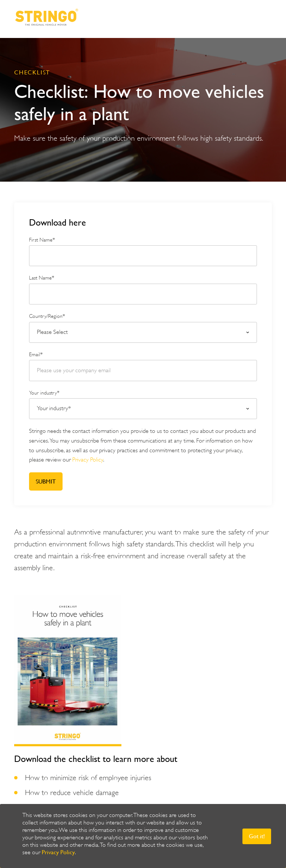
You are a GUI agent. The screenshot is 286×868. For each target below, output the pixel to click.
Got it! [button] (257, 836)
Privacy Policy (58, 852)
